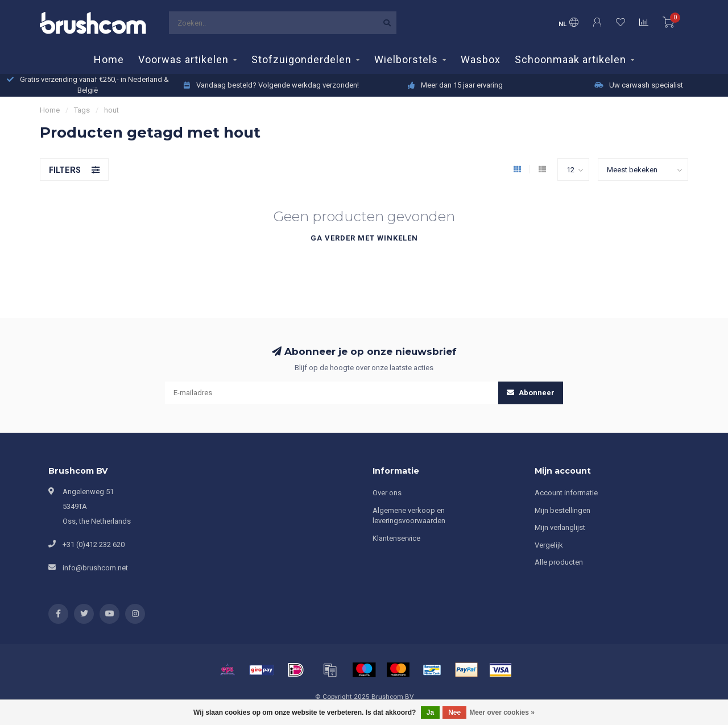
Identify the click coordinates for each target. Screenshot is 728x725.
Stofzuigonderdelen (301, 59)
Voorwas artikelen (183, 59)
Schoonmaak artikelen (570, 59)
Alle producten (559, 562)
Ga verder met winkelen (364, 238)
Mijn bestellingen (562, 510)
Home (109, 59)
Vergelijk (549, 545)
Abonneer (531, 393)
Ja (430, 712)
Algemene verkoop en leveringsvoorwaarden (409, 516)
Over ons (387, 493)
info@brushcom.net (95, 568)
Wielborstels (406, 59)
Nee (454, 712)
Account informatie (566, 493)
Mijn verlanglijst (560, 527)
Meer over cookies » (502, 712)
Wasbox (481, 59)
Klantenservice (396, 538)
